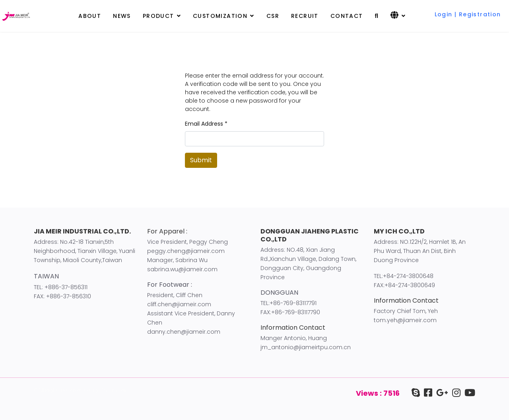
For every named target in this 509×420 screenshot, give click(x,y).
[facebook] (426, 393)
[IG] (454, 393)
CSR (273, 16)
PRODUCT (158, 16)
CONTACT (347, 16)
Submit (201, 160)
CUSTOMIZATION (220, 16)
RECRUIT (305, 16)
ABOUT (90, 16)
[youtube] (468, 393)
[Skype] (416, 393)
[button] (468, 10)
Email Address (206, 124)
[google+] (440, 393)
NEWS (122, 16)
